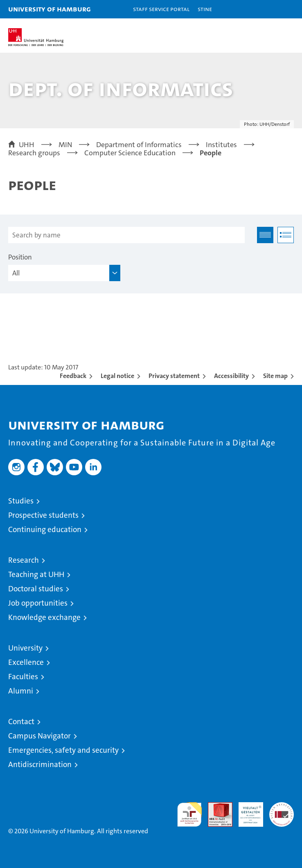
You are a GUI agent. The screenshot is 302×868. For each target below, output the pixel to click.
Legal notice (117, 376)
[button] (270, 9)
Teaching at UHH (36, 574)
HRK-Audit (246, 811)
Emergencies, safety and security (63, 750)
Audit (216, 806)
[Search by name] (126, 235)
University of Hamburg (50, 9)
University (25, 648)
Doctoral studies (36, 589)
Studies (21, 501)
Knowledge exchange (44, 617)
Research (24, 560)
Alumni (21, 691)
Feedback (73, 376)
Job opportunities (38, 603)
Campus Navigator (39, 736)
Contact (21, 721)
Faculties (23, 677)
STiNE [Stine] (205, 9)
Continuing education (45, 529)
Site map (275, 376)
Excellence (26, 662)
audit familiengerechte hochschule (189, 814)
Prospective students (43, 515)
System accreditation (282, 811)
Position (20, 257)
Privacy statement (174, 376)
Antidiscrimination (40, 764)
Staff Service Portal (161, 9)
